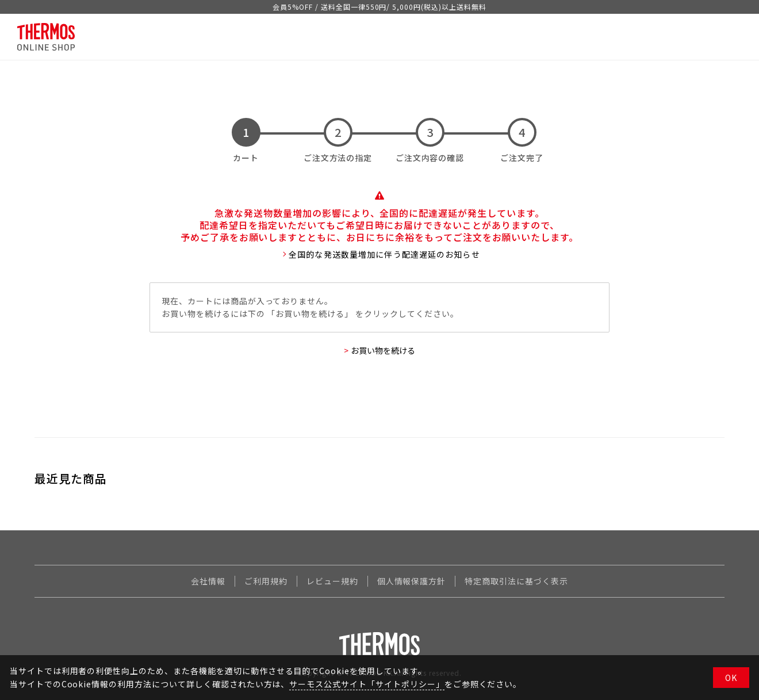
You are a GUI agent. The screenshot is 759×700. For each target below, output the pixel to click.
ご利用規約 (266, 581)
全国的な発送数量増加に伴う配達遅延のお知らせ (384, 254)
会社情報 (208, 581)
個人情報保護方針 (412, 581)
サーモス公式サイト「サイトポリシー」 (367, 684)
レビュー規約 (332, 581)
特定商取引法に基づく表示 (516, 581)
